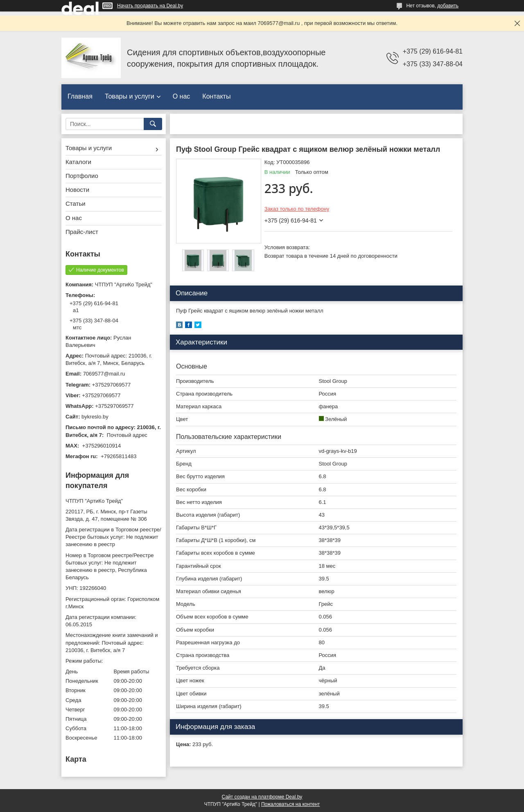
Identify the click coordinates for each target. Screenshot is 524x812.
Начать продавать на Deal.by (150, 6)
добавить (448, 6)
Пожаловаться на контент (290, 804)
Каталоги (78, 162)
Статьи (76, 204)
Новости (77, 190)
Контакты (216, 96)
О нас (182, 96)
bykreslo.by (95, 417)
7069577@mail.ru (104, 374)
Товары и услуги (130, 96)
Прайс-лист (82, 232)
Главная (80, 96)
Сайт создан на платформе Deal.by (262, 797)
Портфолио (82, 176)
